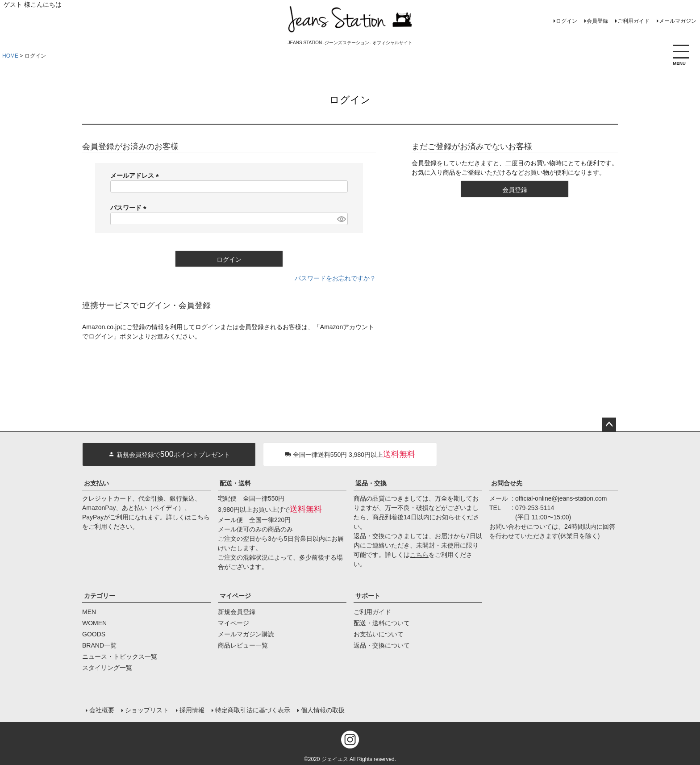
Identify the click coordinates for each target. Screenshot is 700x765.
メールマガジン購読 (246, 634)
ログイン (567, 21)
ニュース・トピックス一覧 (120, 656)
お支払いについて (379, 634)
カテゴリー (100, 596)
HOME (10, 56)
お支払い (96, 483)
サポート (368, 596)
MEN (89, 612)
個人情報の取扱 (323, 710)
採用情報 (192, 710)
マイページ (235, 596)
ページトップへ (609, 425)
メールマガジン (678, 21)
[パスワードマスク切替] (341, 219)
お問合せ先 (507, 483)
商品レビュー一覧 (243, 645)
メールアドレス (136, 176)
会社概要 (102, 710)
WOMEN (94, 623)
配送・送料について (382, 623)
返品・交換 (371, 483)
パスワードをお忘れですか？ (335, 278)
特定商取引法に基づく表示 (253, 710)
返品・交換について (382, 645)
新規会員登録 (237, 612)
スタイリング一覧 (107, 668)
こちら (200, 517)
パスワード (130, 208)
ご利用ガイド (633, 21)
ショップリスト (147, 710)
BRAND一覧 (99, 645)
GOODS (94, 634)
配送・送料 (235, 483)
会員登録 (597, 21)
